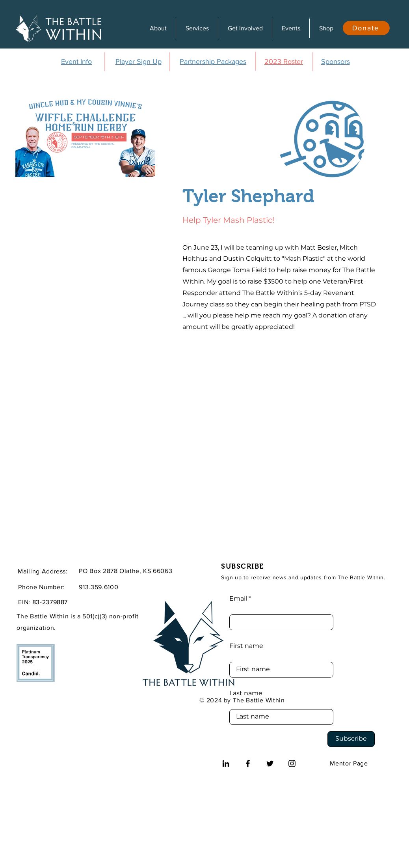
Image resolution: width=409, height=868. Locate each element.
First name (246, 646)
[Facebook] (248, 763)
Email (238, 599)
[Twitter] (270, 763)
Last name (246, 693)
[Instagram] (292, 763)
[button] (158, 28)
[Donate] (366, 28)
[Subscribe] (351, 739)
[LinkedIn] (226, 763)
